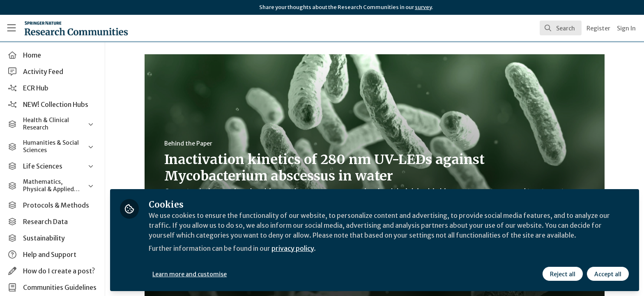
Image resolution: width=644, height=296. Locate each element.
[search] (561, 28)
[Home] (66, 28)
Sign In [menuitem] (626, 28)
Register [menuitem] (598, 28)
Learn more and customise (190, 274)
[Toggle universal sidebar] (11, 28)
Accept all (608, 274)
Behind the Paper (188, 143)
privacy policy (293, 248)
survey (423, 7)
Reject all (563, 274)
